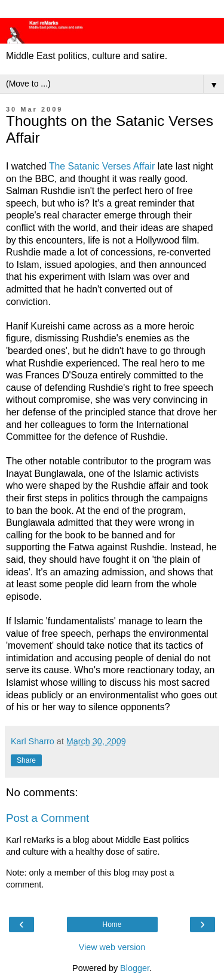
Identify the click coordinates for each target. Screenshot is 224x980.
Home (112, 924)
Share (26, 760)
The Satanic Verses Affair (103, 166)
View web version (112, 947)
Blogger (135, 968)
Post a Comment (47, 818)
